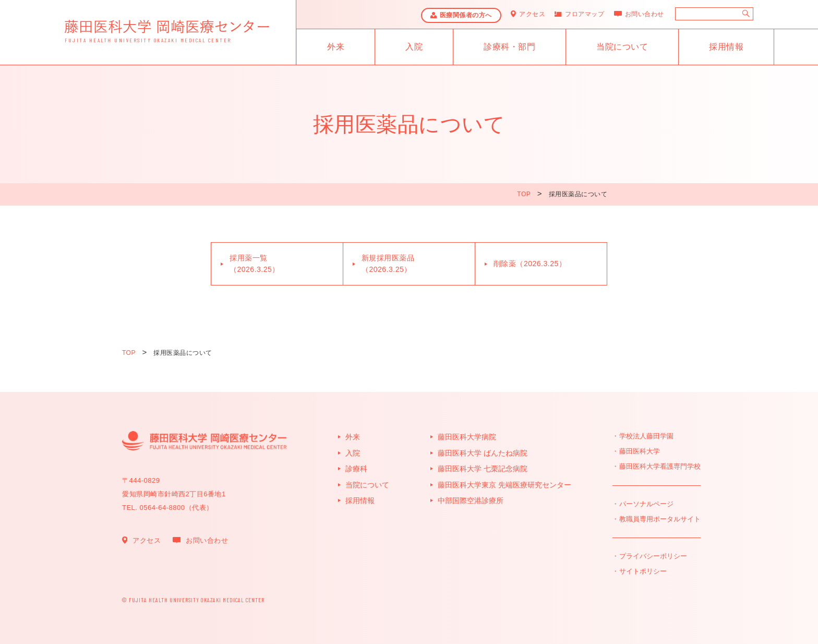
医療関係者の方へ (466, 15)
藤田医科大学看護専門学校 (660, 466)
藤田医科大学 (640, 451)
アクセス (532, 14)
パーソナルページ (646, 504)
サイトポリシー (643, 571)
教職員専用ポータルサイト (660, 519)
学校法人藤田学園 (646, 436)
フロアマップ (585, 14)
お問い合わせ (645, 14)
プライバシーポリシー (653, 556)
